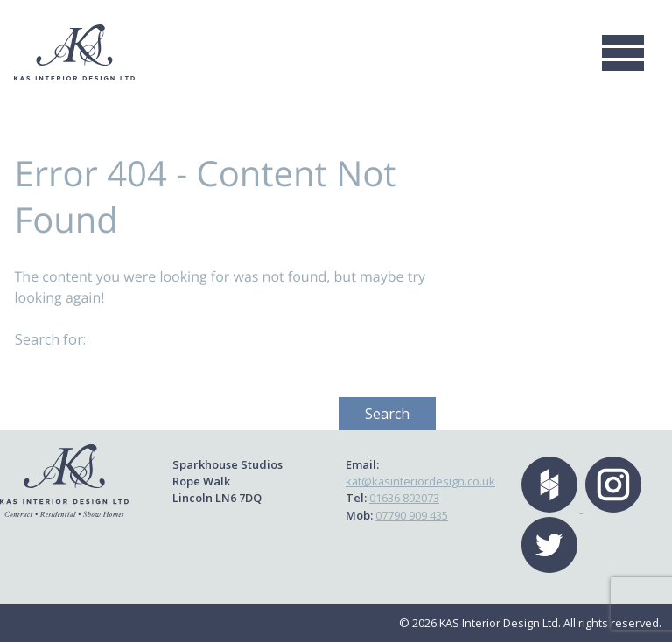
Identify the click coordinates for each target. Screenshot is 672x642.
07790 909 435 (412, 515)
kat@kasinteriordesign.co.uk (420, 481)
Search (387, 414)
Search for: (50, 339)
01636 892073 (404, 498)
